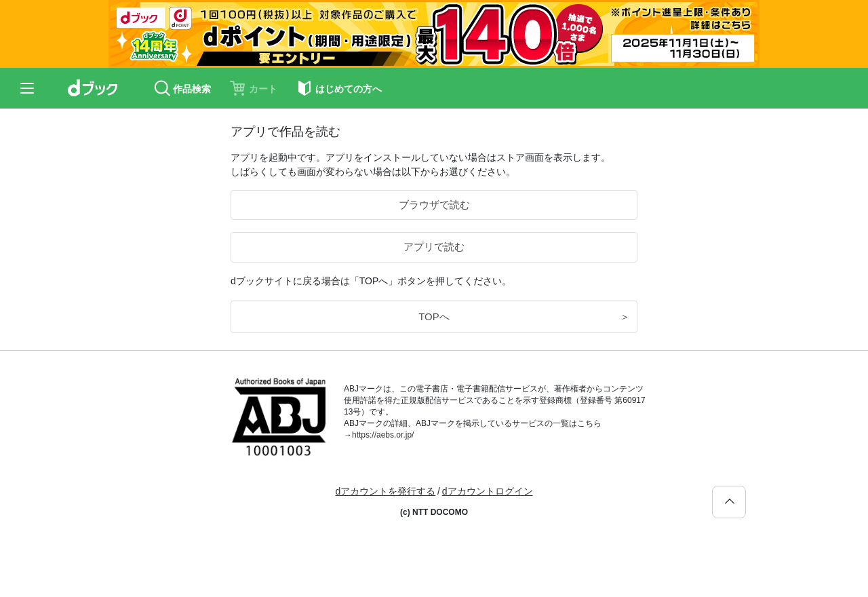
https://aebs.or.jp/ (383, 435)
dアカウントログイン (488, 491)
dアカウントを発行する (385, 491)
